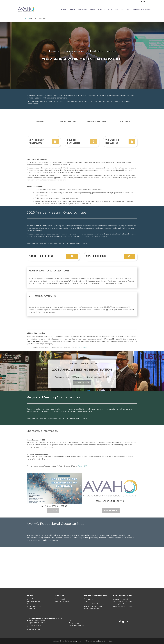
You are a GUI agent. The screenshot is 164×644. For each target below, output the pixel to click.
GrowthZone (108, 641)
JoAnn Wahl (82, 480)
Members (82, 9)
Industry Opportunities (121, 599)
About (72, 9)
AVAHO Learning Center (93, 606)
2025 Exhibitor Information (123, 601)
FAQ (71, 621)
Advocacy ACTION (62, 601)
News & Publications (92, 609)
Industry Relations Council (122, 606)
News (92, 9)
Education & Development (94, 604)
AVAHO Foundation (34, 606)
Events (101, 9)
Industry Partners (142, 9)
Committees (31, 604)
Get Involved (60, 599)
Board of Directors (33, 601)
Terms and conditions (77, 625)
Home (63, 9)
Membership (89, 599)
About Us (30, 599)
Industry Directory (119, 604)
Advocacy (126, 9)
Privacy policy (74, 623)
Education (113, 9)
